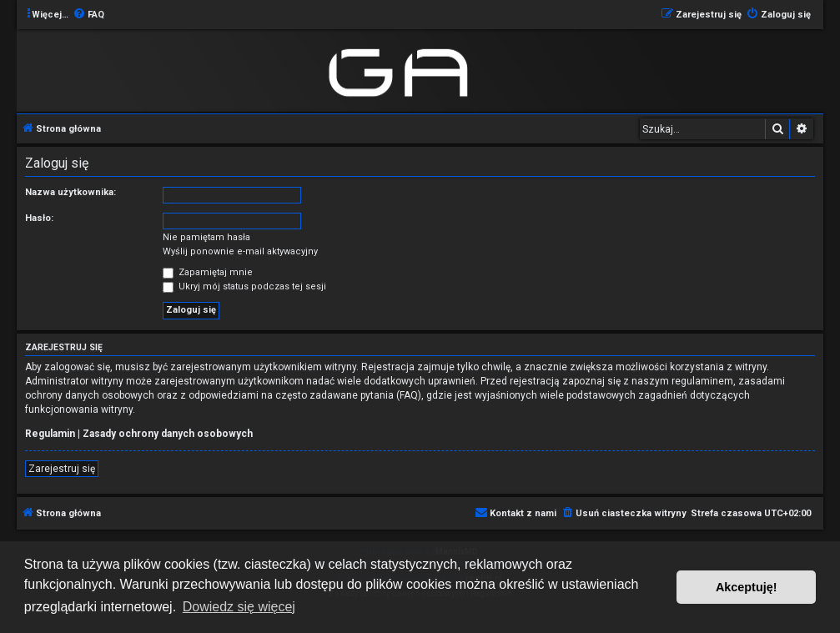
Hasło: (39, 218)
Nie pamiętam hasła (206, 237)
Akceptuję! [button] (747, 587)
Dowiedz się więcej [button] (239, 607)
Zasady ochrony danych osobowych (168, 434)
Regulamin (50, 434)
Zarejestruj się (62, 469)
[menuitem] (88, 15)
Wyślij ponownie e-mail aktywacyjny (240, 251)
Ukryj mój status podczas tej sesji (244, 286)
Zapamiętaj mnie (208, 272)
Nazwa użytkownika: (70, 192)
